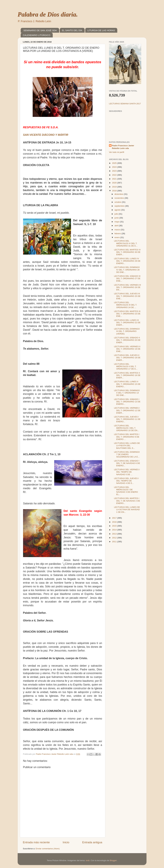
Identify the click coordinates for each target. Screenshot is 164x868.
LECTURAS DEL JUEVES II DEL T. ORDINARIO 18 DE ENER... (127, 358)
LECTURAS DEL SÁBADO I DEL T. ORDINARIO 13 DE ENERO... (127, 402)
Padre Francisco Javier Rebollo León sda (123, 147)
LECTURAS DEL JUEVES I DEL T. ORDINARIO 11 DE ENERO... (127, 419)
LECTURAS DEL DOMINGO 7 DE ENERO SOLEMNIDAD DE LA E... (127, 454)
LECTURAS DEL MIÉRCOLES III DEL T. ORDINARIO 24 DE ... (125, 305)
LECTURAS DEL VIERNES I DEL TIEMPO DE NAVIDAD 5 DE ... (127, 472)
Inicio (66, 842)
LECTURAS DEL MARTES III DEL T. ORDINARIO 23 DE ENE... (127, 314)
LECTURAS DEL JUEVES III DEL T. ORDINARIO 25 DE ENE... (127, 296)
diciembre (119, 194)
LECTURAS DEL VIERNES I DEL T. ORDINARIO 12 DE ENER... (127, 410)
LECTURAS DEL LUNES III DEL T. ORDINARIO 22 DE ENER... (127, 323)
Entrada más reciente (36, 842)
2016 (115, 522)
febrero (118, 234)
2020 (115, 183)
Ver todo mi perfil (117, 152)
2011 (115, 542)
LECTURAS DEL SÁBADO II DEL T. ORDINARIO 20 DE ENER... (127, 340)
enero (117, 237)
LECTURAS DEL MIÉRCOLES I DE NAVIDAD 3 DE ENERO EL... (126, 491)
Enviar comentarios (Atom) (48, 849)
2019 (115, 187)
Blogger (113, 860)
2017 (115, 518)
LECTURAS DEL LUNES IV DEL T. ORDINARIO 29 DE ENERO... (127, 261)
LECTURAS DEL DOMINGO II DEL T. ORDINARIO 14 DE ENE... (127, 393)
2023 (115, 171)
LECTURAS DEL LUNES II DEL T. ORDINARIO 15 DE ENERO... (127, 384)
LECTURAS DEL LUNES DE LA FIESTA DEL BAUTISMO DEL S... (127, 446)
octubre (118, 202)
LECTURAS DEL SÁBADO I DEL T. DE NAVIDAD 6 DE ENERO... (127, 463)
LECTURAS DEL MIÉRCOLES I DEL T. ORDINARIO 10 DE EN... (126, 428)
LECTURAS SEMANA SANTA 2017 (125, 104)
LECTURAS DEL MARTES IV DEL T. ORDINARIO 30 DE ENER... (127, 252)
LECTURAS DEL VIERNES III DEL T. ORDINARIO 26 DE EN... (127, 287)
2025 (115, 163)
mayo (117, 222)
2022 (115, 175)
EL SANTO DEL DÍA (72, 30)
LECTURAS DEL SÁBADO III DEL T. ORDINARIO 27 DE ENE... (127, 278)
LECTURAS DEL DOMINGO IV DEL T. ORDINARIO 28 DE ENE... (127, 270)
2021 (115, 179)
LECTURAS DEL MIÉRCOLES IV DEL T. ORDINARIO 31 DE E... (126, 243)
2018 (115, 191)
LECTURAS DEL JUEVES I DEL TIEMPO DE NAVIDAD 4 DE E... (126, 481)
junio (117, 218)
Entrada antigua (92, 842)
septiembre (120, 206)
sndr (88, 860)
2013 (115, 534)
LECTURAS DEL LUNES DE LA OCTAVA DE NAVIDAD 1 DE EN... (127, 510)
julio (117, 214)
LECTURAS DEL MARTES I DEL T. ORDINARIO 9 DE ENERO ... (127, 437)
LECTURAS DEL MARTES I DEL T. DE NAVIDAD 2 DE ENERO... (127, 501)
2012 (115, 538)
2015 (115, 526)
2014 (115, 530)
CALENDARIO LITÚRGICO (37, 35)
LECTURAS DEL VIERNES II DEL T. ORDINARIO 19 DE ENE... (127, 349)
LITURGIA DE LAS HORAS (101, 30)
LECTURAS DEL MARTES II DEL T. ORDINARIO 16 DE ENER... (127, 375)
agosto (118, 210)
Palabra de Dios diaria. (48, 14)
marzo (118, 230)
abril (117, 226)
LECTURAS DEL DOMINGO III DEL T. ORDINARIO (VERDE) (127, 331)
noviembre (120, 198)
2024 (115, 167)
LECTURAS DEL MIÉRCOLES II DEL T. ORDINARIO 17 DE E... (126, 366)
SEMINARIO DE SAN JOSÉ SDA (40, 30)
